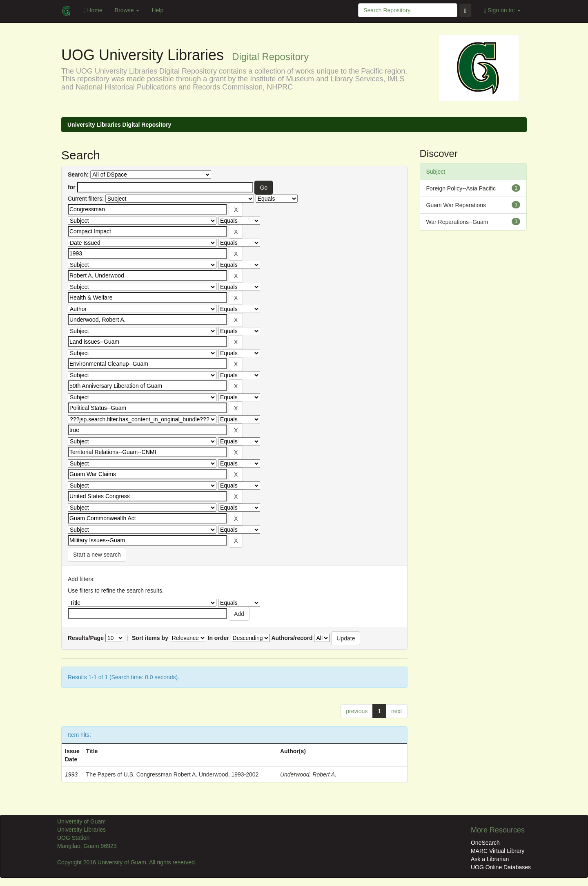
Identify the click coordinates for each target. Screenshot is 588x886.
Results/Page (86, 638)
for (72, 187)
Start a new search (97, 555)
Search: (78, 175)
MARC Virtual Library (498, 851)
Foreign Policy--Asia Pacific (461, 188)
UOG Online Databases (501, 867)
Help (157, 10)
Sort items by (150, 638)
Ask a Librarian (490, 859)
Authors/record (292, 638)
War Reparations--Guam (457, 222)
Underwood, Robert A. (308, 774)
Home (93, 10)
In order (218, 638)
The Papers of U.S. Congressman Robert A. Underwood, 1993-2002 (173, 774)
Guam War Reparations (456, 205)
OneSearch (485, 843)
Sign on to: (502, 10)
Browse (127, 10)
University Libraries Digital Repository (119, 125)
